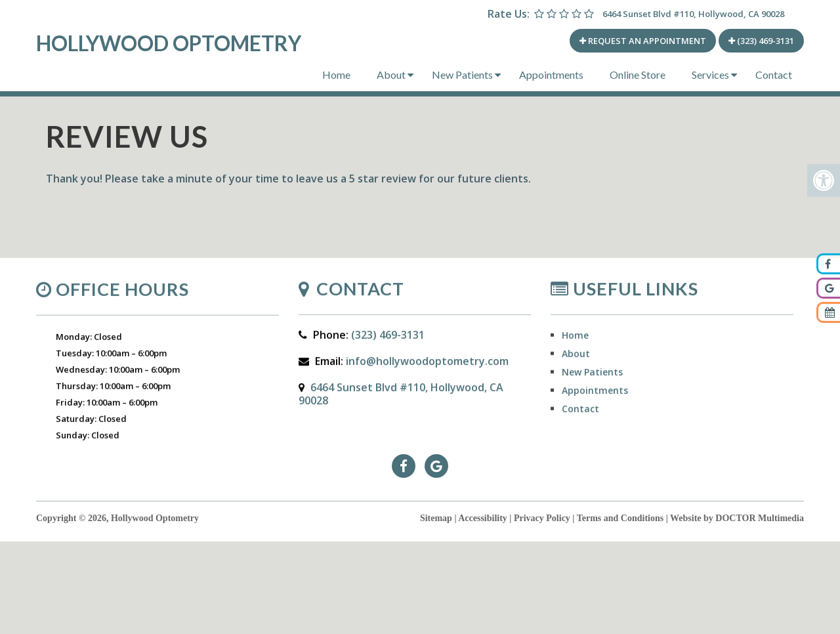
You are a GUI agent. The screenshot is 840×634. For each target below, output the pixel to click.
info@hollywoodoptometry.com (427, 366)
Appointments (551, 74)
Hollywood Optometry (169, 43)
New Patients (462, 74)
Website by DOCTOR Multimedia (737, 518)
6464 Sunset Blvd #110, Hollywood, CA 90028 (693, 14)
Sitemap (436, 518)
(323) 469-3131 (761, 41)
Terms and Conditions (620, 518)
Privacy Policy (542, 518)
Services (710, 74)
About (391, 74)
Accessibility (483, 518)
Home (336, 74)
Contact (774, 74)
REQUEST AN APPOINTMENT (643, 41)
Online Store (638, 74)
